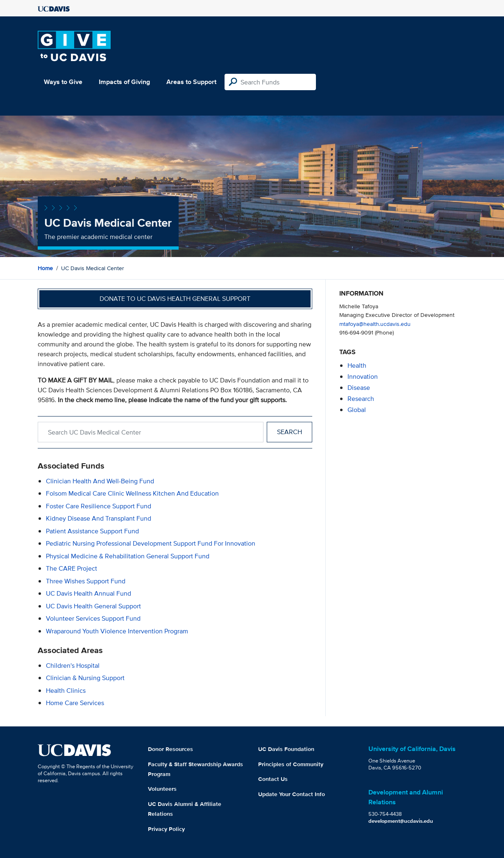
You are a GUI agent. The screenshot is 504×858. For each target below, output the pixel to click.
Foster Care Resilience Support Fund (99, 506)
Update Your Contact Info (292, 794)
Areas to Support (191, 82)
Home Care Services (75, 703)
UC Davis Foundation (286, 749)
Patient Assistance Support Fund (92, 531)
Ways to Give (63, 82)
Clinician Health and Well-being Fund (100, 481)
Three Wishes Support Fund (86, 581)
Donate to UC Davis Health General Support (175, 299)
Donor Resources (170, 749)
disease (359, 388)
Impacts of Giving (124, 82)
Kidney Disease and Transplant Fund (99, 518)
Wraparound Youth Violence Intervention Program (117, 631)
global (357, 410)
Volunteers (162, 789)
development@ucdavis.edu (401, 821)
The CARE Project (72, 568)
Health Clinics (66, 691)
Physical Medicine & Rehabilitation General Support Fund (128, 556)
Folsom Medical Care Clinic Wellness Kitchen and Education (132, 493)
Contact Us (273, 779)
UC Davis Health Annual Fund (89, 593)
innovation (363, 377)
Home (45, 268)
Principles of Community (291, 764)
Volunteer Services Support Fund (93, 618)
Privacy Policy (166, 829)
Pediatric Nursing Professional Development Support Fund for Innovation (151, 543)
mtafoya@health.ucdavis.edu (375, 324)
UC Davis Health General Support (93, 606)
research (361, 399)
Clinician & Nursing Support (85, 678)
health (357, 365)
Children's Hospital (73, 666)
